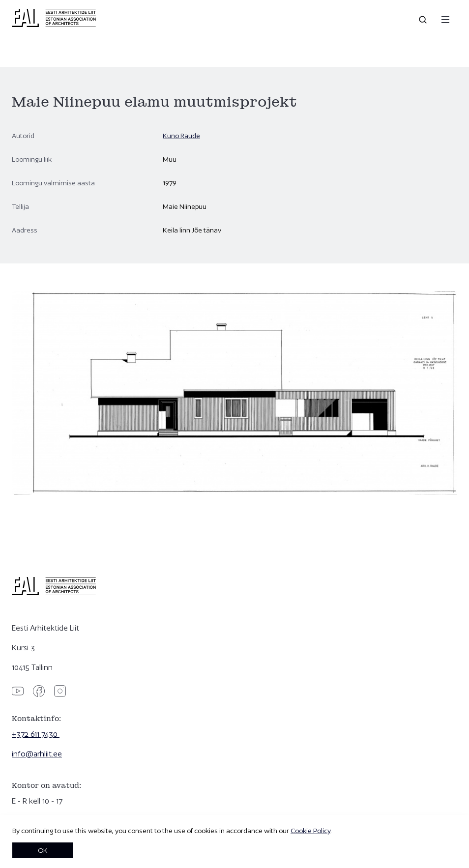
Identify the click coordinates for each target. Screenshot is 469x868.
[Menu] (445, 20)
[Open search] (424, 20)
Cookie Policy (310, 831)
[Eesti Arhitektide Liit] (54, 25)
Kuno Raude (181, 136)
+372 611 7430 (36, 734)
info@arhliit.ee (37, 754)
